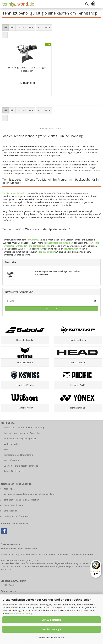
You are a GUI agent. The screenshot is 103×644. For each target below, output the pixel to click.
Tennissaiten (8, 246)
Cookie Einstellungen (14, 471)
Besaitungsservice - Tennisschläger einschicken (27, 69)
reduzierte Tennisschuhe (18, 566)
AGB (6, 450)
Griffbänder (21, 246)
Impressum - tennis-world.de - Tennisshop (24, 428)
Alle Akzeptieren (52, 620)
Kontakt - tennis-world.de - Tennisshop (23, 433)
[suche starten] (87, 4)
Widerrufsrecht (11, 444)
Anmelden (52, 309)
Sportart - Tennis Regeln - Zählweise (21, 466)
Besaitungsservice (58, 566)
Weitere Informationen (52, 637)
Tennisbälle (94, 243)
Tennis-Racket (9, 193)
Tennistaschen (66, 243)
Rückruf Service (11, 460)
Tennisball (22, 193)
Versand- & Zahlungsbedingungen (20, 439)
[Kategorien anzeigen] (100, 4)
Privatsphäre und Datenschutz (19, 455)
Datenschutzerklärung (21, 613)
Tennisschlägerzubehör (39, 246)
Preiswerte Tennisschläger (48, 563)
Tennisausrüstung (48, 252)
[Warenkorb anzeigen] (93, 4)
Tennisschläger (51, 243)
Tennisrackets (43, 566)
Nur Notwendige (52, 629)
